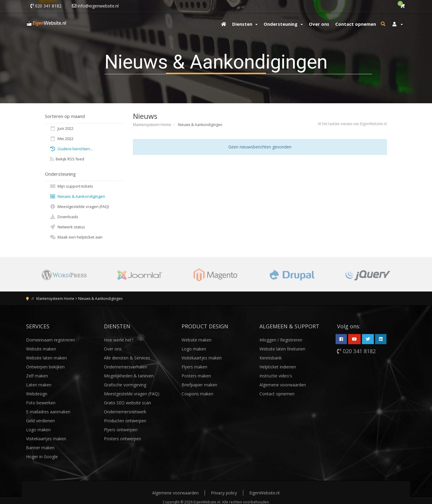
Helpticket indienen (278, 367)
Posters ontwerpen (123, 439)
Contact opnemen (277, 394)
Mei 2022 (62, 139)
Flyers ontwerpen (121, 430)
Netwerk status (67, 227)
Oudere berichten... (71, 149)
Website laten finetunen (282, 349)
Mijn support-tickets (71, 186)
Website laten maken (46, 358)
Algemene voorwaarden (283, 385)
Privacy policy (224, 493)
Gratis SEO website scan (127, 403)
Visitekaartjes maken (46, 439)
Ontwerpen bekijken (45, 367)
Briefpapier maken (199, 385)
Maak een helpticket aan (76, 237)
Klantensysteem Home (152, 125)
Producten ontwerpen (125, 421)
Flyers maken (194, 367)
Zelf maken (37, 376)
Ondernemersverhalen (126, 367)
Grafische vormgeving (125, 385)
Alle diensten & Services (127, 358)
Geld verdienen (40, 421)
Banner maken (40, 448)
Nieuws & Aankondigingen (77, 196)
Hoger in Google (42, 457)
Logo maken (38, 430)
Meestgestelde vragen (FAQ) (79, 207)
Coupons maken (197, 394)
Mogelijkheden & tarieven (129, 376)
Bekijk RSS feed (67, 159)
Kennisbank (271, 358)
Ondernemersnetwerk (125, 412)
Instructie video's (276, 376)
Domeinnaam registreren (50, 340)
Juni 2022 (62, 128)
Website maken (41, 349)
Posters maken (196, 376)
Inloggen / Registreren (281, 340)
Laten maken (39, 385)
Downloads (64, 217)
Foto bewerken (41, 403)
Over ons (113, 349)
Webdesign (37, 394)
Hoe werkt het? (119, 340)
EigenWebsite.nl (264, 493)
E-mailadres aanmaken (48, 412)
